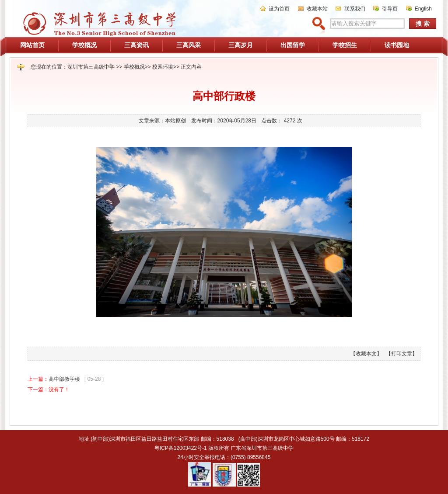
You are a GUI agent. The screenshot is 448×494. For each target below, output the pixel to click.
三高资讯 (136, 45)
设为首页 (279, 9)
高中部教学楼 (64, 379)
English (423, 9)
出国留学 (293, 45)
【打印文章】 (402, 354)
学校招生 (345, 45)
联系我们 (355, 9)
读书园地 (397, 45)
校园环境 (163, 67)
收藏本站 (317, 9)
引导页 (390, 9)
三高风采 (189, 45)
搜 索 (423, 24)
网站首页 (32, 45)
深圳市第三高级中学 (91, 67)
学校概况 (84, 45)
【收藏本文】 (366, 354)
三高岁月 (241, 45)
